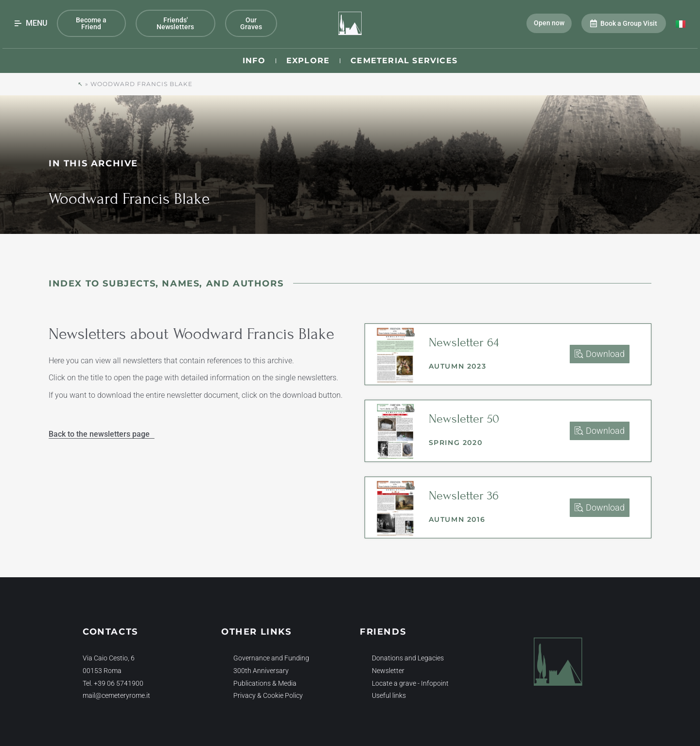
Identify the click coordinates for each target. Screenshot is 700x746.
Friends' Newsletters (175, 23)
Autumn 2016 (457, 519)
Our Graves (251, 23)
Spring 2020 (456, 443)
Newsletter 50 (464, 419)
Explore (308, 61)
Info (254, 61)
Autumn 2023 (458, 366)
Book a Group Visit (624, 23)
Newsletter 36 (464, 496)
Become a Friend (91, 23)
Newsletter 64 (464, 342)
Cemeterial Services (404, 61)
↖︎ (80, 84)
